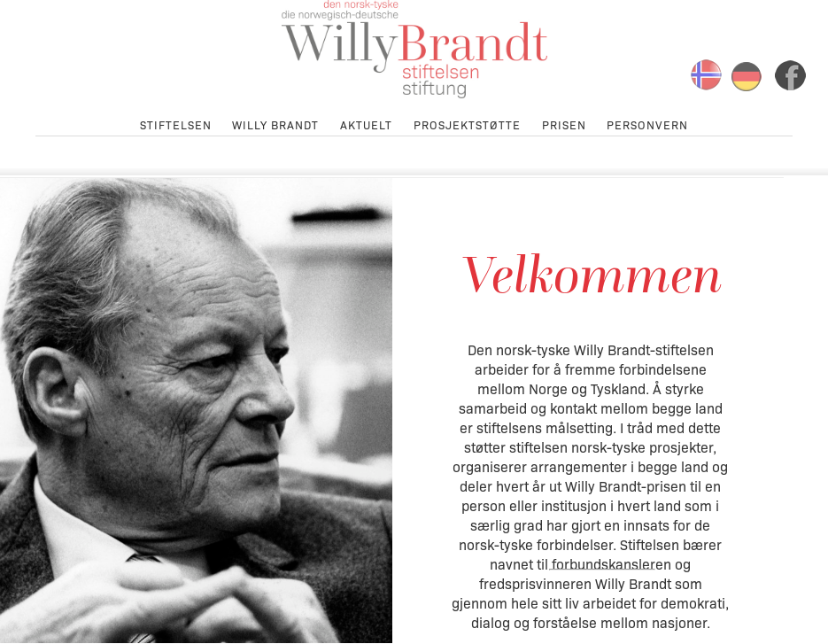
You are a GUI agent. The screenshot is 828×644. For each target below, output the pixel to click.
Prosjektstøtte (467, 123)
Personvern (647, 123)
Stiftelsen (176, 123)
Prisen (564, 123)
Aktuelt (366, 123)
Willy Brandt (275, 123)
